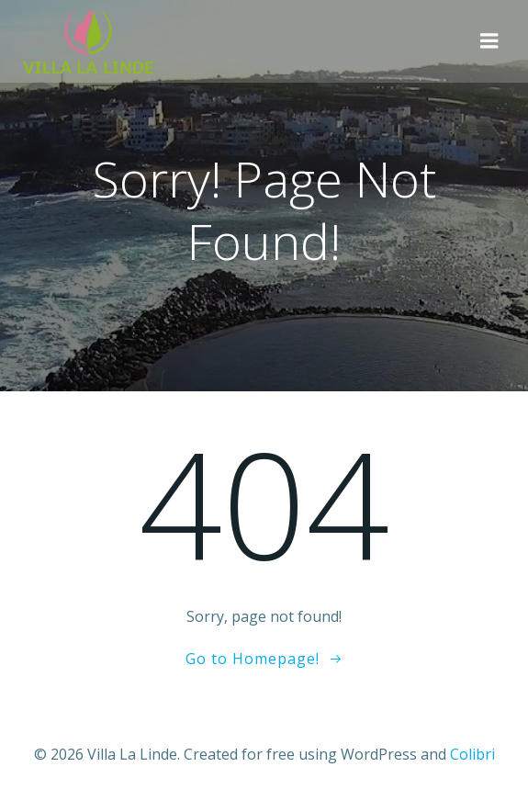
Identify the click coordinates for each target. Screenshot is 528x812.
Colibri (472, 754)
